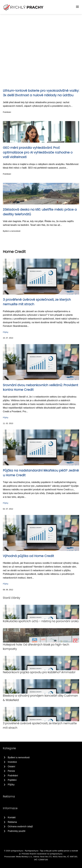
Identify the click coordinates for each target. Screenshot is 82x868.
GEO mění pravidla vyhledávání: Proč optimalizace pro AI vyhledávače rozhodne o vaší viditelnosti (38, 152)
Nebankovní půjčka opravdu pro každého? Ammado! (39, 672)
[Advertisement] (41, 36)
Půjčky (6, 332)
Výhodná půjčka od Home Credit (28, 556)
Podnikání (7, 112)
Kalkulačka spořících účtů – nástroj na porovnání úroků (41, 621)
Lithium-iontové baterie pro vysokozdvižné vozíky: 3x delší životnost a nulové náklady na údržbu (41, 93)
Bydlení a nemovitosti (12, 231)
